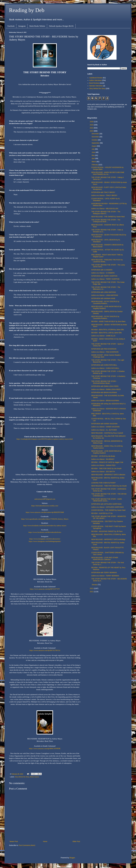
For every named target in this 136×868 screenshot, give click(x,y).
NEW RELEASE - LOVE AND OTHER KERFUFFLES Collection (105, 559)
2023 (92, 131)
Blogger (72, 858)
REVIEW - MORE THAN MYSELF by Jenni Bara (108, 321)
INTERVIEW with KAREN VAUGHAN (104, 424)
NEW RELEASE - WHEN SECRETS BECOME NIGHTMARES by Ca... (108, 173)
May (93, 155)
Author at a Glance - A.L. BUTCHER (104, 430)
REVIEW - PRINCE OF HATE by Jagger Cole (107, 462)
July (93, 149)
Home (45, 841)
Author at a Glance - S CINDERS (103, 273)
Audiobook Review (96, 78)
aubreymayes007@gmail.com (45, 499)
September (96, 143)
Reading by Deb (27, 10)
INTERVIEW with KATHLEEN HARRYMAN (106, 504)
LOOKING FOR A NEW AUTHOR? (103, 483)
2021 (92, 592)
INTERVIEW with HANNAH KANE (103, 298)
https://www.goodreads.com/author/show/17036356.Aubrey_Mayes (45, 519)
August (94, 146)
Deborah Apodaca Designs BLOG (61, 26)
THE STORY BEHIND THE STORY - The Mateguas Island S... (106, 213)
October (95, 140)
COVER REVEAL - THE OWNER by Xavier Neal (108, 510)
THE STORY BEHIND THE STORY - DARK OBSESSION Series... (107, 500)
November (95, 137)
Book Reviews (94, 83)
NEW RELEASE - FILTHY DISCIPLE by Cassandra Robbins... (105, 302)
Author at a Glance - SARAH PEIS (103, 465)
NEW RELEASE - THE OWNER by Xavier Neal (108, 217)
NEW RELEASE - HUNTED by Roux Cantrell (107, 433)
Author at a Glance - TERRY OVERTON (105, 279)
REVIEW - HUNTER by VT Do (102, 513)
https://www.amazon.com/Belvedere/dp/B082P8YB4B (45, 512)
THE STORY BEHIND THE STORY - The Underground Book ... (106, 221)
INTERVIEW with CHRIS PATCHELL (104, 365)
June (94, 152)
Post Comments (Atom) (27, 845)
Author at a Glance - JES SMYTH (103, 472)
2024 (92, 128)
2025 (92, 125)
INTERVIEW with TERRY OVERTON (104, 276)
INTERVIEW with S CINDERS (102, 270)
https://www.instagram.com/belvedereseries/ (45, 539)
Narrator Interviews (96, 86)
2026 (92, 122)
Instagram (22, 26)
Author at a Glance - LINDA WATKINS (105, 295)
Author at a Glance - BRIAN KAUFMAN (105, 401)
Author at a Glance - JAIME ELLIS (103, 336)
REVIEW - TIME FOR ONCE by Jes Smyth (106, 468)
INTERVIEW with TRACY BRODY (103, 192)
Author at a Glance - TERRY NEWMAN (105, 576)
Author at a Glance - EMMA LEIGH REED (106, 389)
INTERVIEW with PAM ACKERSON (104, 349)
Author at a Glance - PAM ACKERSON (105, 352)
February (95, 165)
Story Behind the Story (22, 777)
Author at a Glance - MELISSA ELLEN (105, 209)
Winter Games (34, 777)
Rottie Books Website (37, 26)
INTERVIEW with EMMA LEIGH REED (105, 386)
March (94, 162)
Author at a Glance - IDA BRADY (103, 459)
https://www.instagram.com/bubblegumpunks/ (45, 541)
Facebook (11, 26)
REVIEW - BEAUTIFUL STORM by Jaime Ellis (108, 330)
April (93, 158)
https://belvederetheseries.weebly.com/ (45, 506)
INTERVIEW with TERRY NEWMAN (104, 573)
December (95, 134)
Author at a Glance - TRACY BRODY (104, 195)
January (95, 585)
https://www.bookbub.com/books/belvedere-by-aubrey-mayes (45, 526)
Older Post (76, 841)
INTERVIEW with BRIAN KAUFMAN (104, 392)
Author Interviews (95, 80)
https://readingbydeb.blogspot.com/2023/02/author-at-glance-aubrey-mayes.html (45, 439)
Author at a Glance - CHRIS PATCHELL (105, 368)
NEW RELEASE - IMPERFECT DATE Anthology (108, 539)
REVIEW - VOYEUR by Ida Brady (103, 456)
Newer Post (14, 841)
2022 (92, 588)
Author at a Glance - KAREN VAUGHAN (105, 427)
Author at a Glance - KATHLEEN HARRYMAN (107, 507)
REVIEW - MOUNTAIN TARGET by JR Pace (107, 531)
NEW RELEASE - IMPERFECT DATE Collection (108, 475)
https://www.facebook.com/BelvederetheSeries (45, 532)
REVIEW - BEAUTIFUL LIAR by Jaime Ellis (107, 333)
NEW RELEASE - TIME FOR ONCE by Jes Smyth (109, 486)
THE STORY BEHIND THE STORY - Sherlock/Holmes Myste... (104, 382)
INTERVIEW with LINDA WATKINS (104, 292)
